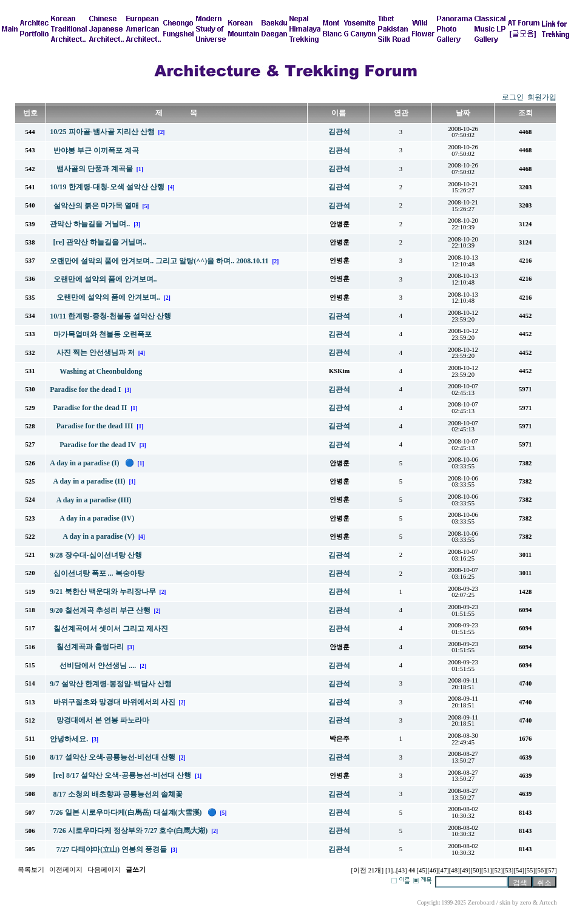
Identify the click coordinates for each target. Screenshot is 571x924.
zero (525, 902)
